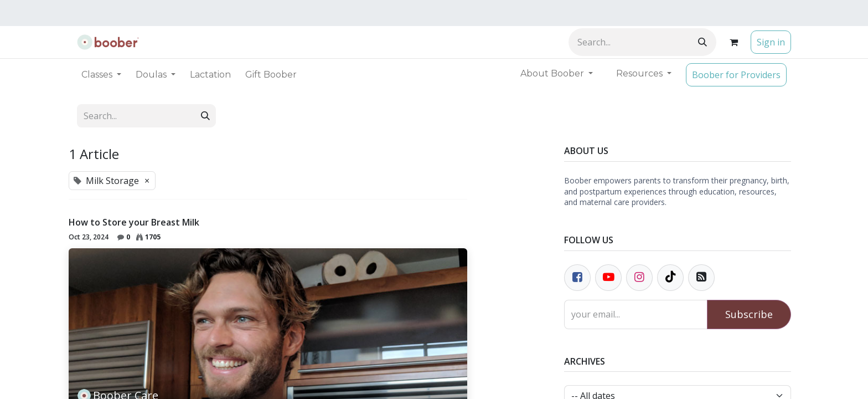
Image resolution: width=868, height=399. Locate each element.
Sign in (771, 42)
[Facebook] (577, 278)
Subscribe (749, 314)
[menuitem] (210, 75)
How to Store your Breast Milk (134, 222)
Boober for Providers (736, 75)
